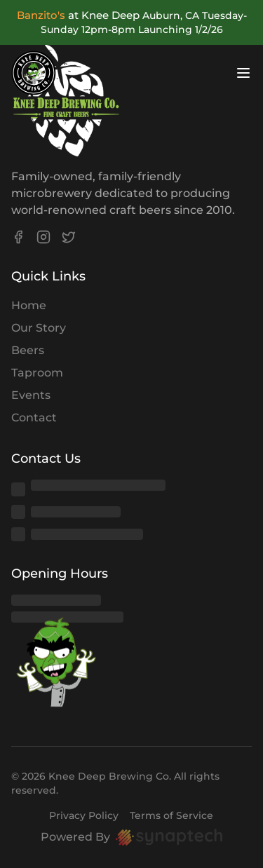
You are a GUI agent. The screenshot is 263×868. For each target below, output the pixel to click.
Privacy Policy (84, 815)
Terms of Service (171, 815)
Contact (34, 418)
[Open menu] (243, 73)
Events (31, 395)
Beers (28, 350)
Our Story (39, 328)
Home (29, 305)
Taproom (37, 373)
